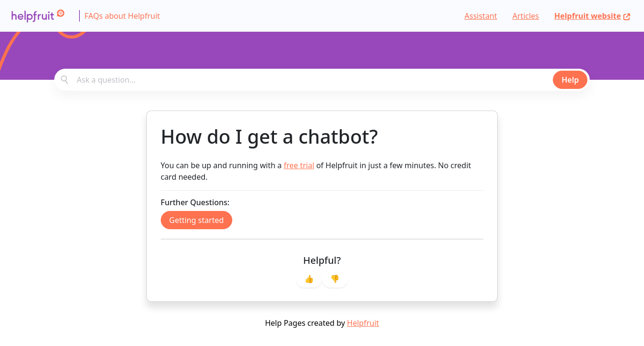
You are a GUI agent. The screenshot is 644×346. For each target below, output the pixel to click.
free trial (299, 165)
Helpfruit (363, 323)
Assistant (481, 16)
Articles (526, 16)
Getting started (197, 220)
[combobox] (322, 80)
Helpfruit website (592, 16)
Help (570, 80)
